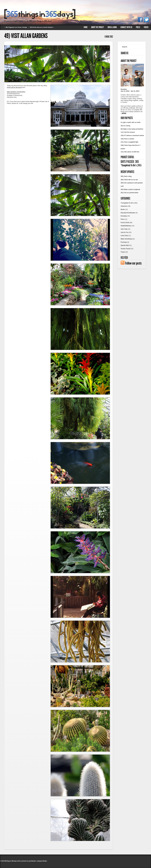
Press (138, 27)
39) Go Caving (125, 126)
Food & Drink (125, 223)
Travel (123, 252)
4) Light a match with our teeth (131, 122)
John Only (124, 229)
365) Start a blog (126, 176)
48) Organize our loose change (16, 27)
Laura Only (124, 236)
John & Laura (112, 27)
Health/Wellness (126, 226)
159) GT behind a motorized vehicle (132, 136)
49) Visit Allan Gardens (26, 36)
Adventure (124, 206)
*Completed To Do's (129, 165)
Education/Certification (128, 213)
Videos (146, 27)
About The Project (98, 27)
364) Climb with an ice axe (129, 180)
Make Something (126, 239)
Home (86, 27)
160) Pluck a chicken (127, 139)
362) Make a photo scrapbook (130, 189)
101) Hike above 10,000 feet (130, 152)
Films (122, 219)
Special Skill (125, 245)
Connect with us (126, 27)
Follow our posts (133, 263)
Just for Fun (125, 232)
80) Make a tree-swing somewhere (132, 129)
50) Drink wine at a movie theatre (41, 27)
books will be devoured (14, 87)
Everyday (124, 216)
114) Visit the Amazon (128, 132)
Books (123, 209)
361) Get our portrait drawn (129, 193)
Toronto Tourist (125, 249)
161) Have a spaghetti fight (129, 142)
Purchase (124, 242)
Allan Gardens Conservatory (16, 92)
